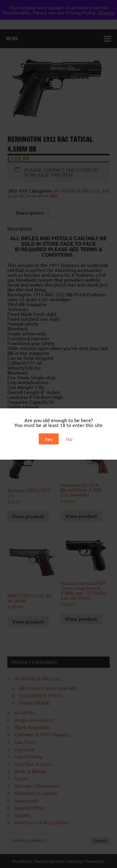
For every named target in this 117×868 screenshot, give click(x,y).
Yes (49, 439)
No (69, 439)
